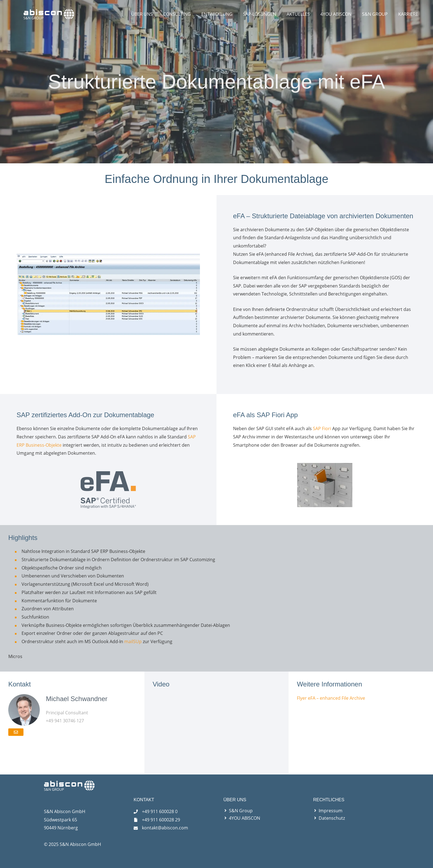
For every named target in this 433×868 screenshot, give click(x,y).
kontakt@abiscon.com (165, 828)
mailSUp (133, 641)
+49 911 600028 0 (160, 811)
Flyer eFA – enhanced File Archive (331, 698)
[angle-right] (238, 811)
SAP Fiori (322, 428)
